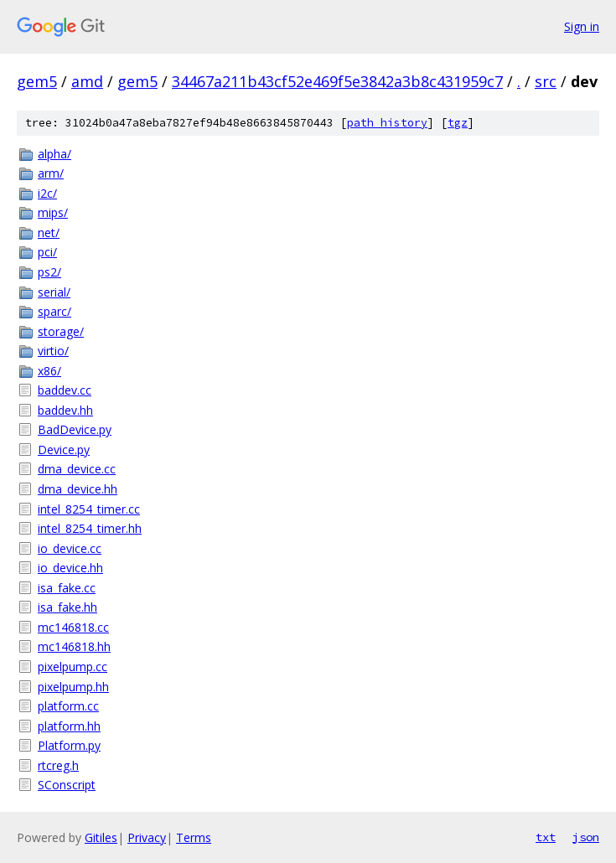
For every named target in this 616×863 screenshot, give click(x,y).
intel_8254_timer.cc (89, 509)
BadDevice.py (75, 429)
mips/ (53, 212)
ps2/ (49, 272)
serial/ (54, 292)
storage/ (61, 331)
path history (387, 123)
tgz (458, 123)
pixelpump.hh (73, 687)
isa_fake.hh (67, 607)
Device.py (64, 450)
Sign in (582, 26)
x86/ (49, 371)
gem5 (37, 81)
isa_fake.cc (67, 588)
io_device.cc (70, 548)
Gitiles (101, 837)
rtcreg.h (58, 765)
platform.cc (68, 706)
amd (87, 81)
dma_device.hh (78, 489)
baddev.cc (65, 390)
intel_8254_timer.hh (90, 528)
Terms (194, 837)
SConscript (67, 785)
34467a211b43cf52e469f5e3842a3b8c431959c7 (337, 81)
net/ (49, 233)
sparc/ (54, 311)
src (546, 81)
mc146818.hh (74, 646)
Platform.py (69, 745)
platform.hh (69, 726)
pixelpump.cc (72, 667)
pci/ (47, 252)
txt (546, 837)
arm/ (51, 173)
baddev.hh (65, 410)
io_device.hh (70, 568)
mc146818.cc (73, 627)
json (586, 837)
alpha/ (54, 154)
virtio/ (53, 351)
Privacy (147, 837)
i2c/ (47, 193)
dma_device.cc (77, 469)
